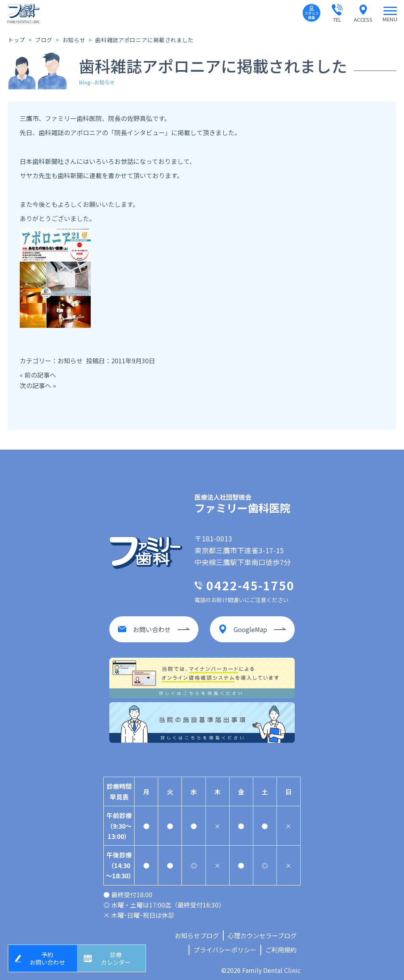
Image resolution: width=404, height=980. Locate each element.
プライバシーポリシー (225, 947)
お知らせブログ (197, 932)
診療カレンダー (117, 957)
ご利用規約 (281, 947)
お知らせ (70, 361)
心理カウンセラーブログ (262, 932)
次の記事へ (36, 385)
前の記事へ (40, 375)
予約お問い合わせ (49, 957)
